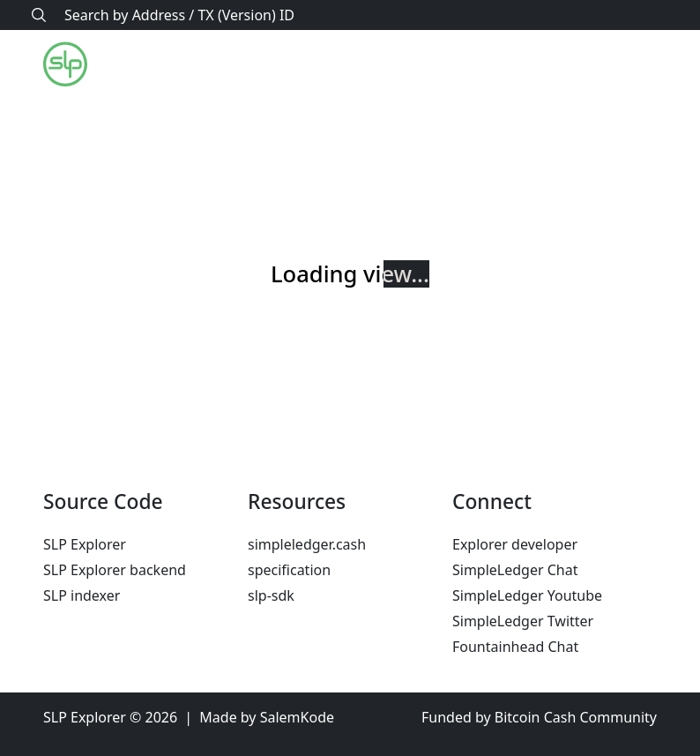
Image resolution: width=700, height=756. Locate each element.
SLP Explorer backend (115, 570)
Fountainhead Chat (515, 647)
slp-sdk (271, 595)
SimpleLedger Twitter (523, 621)
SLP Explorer (85, 544)
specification (289, 570)
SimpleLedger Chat (515, 570)
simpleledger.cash (307, 544)
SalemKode (297, 717)
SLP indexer (82, 595)
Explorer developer (515, 544)
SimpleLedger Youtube (527, 595)
